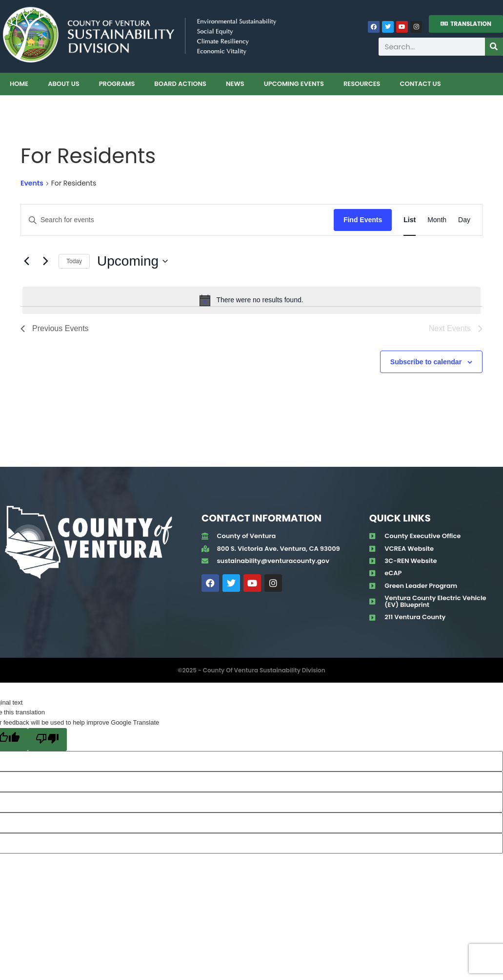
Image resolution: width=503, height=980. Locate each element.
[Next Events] (45, 261)
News (235, 84)
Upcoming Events (294, 84)
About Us (64, 84)
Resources (362, 84)
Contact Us (420, 84)
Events (32, 183)
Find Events (363, 220)
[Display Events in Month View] (437, 220)
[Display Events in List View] (410, 220)
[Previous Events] (26, 261)
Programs (117, 84)
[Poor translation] (47, 740)
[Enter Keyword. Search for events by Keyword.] (177, 220)
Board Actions (180, 84)
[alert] (251, 300)
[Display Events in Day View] (464, 220)
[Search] (494, 47)
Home (19, 84)
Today (74, 261)
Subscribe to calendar (426, 362)
